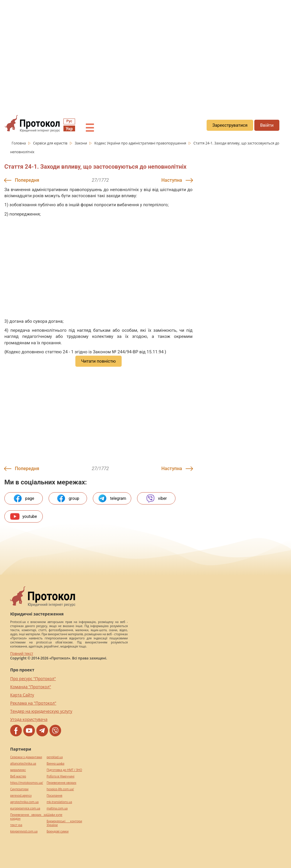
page (24, 498)
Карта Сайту (22, 695)
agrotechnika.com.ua (24, 802)
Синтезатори (19, 789)
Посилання (54, 796)
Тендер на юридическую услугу (41, 711)
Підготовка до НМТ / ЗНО (64, 770)
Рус (69, 121)
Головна (19, 143)
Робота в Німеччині (60, 776)
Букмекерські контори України (64, 823)
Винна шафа (55, 764)
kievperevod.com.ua (24, 831)
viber (156, 498)
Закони (81, 143)
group (68, 498)
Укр (69, 129)
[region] (145, 53)
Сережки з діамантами (26, 757)
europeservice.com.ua (25, 808)
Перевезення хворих (61, 783)
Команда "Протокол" (31, 687)
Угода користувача (29, 719)
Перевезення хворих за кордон (28, 817)
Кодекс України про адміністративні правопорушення (141, 143)
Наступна (172, 180)
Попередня (27, 180)
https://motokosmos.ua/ (27, 783)
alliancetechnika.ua (23, 764)
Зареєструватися (230, 125)
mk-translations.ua (59, 802)
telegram (112, 498)
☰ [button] (90, 128)
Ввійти (267, 125)
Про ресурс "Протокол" (33, 679)
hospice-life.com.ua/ (60, 789)
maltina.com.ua (57, 808)
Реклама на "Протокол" (33, 703)
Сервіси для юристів (51, 143)
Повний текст (22, 653)
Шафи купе (54, 815)
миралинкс (18, 770)
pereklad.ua (55, 757)
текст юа (16, 825)
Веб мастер (18, 776)
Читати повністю (99, 361)
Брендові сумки (57, 831)
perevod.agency (21, 796)
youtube (24, 516)
